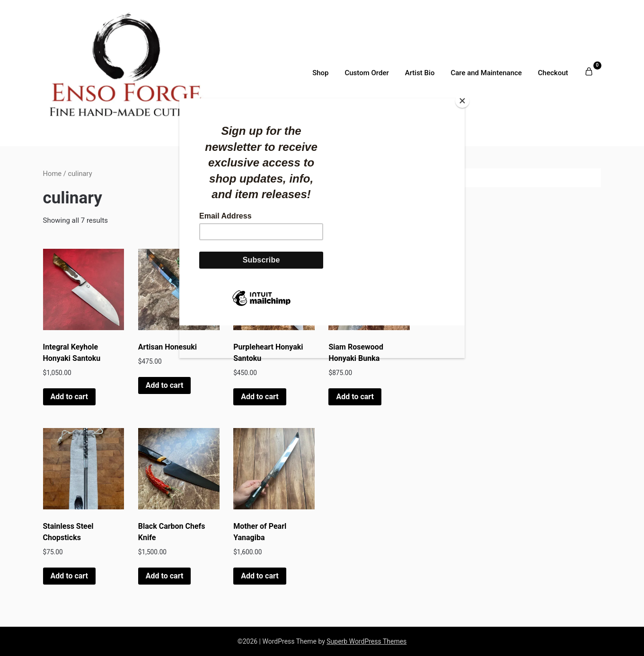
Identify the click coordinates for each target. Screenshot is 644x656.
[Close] (462, 101)
